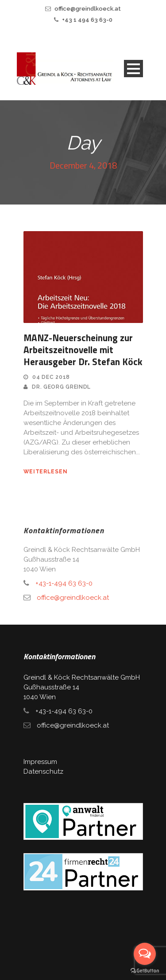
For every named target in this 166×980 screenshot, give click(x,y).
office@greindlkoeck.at (88, 9)
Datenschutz (43, 771)
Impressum (40, 762)
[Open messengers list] (145, 954)
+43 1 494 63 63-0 (87, 20)
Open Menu (133, 69)
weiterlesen (46, 472)
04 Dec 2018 (51, 377)
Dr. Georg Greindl (61, 387)
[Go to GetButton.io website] (145, 971)
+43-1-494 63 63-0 (64, 583)
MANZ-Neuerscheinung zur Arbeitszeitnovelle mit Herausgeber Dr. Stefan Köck (83, 350)
